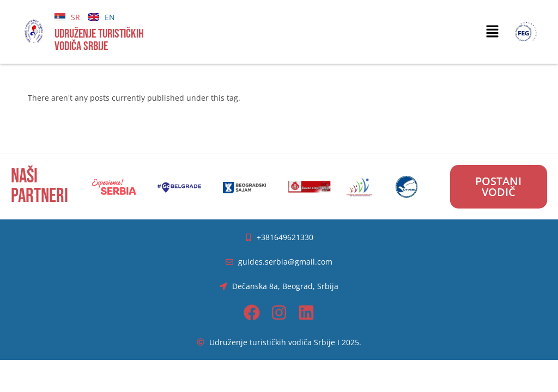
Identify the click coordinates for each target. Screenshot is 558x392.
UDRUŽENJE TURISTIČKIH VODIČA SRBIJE (99, 40)
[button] (492, 32)
